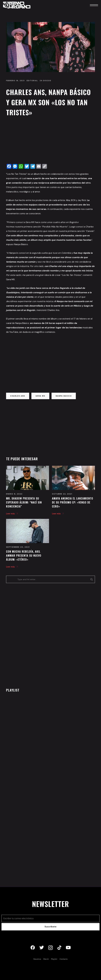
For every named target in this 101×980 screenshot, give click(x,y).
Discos (47, 81)
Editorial (32, 81)
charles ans (18, 396)
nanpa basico (64, 396)
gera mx (40, 396)
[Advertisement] (50, 141)
